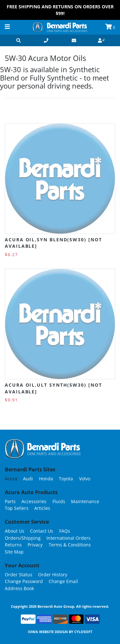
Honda (46, 479)
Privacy (35, 545)
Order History (53, 575)
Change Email (63, 581)
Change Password (24, 581)
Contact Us (42, 531)
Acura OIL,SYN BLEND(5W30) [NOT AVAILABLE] (53, 243)
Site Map (14, 552)
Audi (28, 479)
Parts (10, 501)
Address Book (19, 588)
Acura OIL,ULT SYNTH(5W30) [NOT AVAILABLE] (53, 388)
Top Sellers (17, 508)
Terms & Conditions (70, 545)
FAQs (65, 531)
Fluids (59, 501)
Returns (13, 545)
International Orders (68, 538)
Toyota (66, 479)
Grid (97, 111)
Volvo (85, 479)
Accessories (34, 501)
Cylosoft (83, 632)
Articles (42, 508)
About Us (15, 531)
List (110, 111)
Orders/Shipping (23, 538)
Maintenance (85, 501)
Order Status (19, 575)
